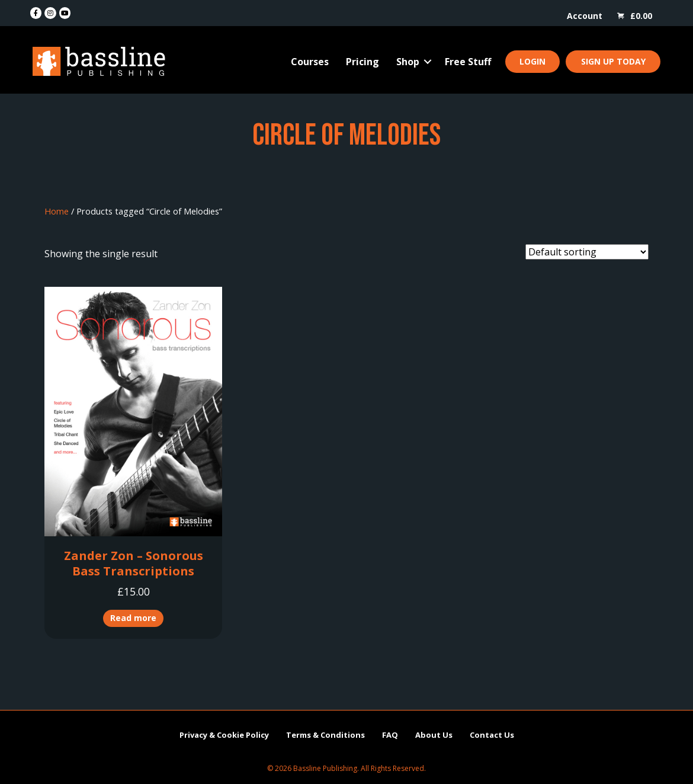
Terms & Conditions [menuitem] (325, 735)
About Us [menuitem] (434, 735)
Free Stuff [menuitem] (468, 62)
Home (57, 211)
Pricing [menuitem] (362, 62)
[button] (428, 62)
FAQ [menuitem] (390, 735)
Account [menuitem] (585, 16)
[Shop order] (587, 252)
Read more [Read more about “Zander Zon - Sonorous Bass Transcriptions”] (133, 618)
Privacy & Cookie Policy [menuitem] (224, 735)
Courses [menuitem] (310, 62)
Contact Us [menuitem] (492, 735)
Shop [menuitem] (408, 62)
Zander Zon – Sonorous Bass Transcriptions (134, 563)
